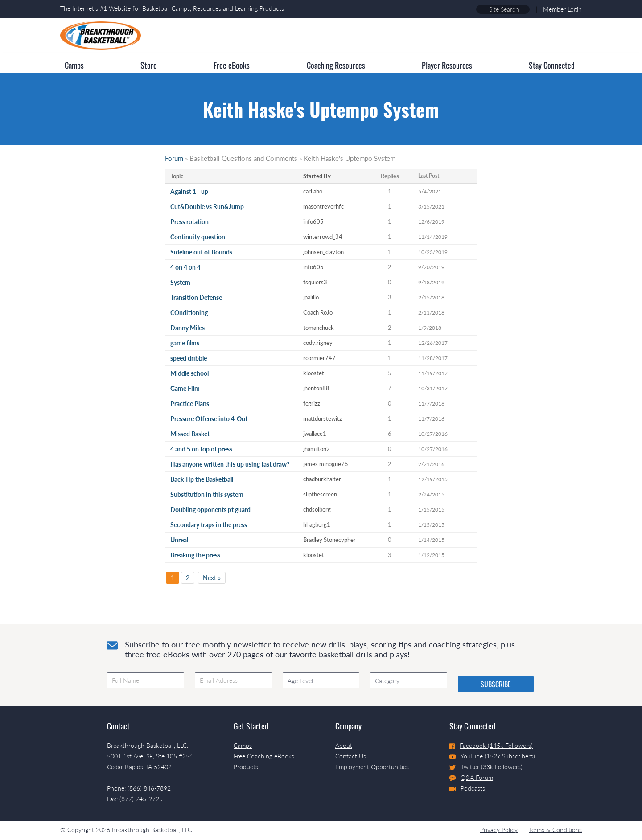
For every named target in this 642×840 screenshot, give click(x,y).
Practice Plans (190, 404)
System (180, 282)
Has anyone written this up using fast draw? (230, 464)
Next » (212, 578)
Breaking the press (195, 555)
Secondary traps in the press (209, 525)
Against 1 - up (189, 191)
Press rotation (189, 222)
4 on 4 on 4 (185, 267)
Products (246, 767)
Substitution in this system (207, 494)
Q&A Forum (471, 778)
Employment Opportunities (372, 767)
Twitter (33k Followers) (486, 767)
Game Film (185, 388)
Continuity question (198, 237)
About (344, 745)
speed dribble (189, 358)
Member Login (562, 9)
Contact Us (351, 756)
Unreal (179, 540)
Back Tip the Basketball (202, 479)
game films (185, 343)
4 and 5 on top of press (201, 449)
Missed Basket (190, 434)
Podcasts (467, 788)
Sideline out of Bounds (201, 252)
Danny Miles (187, 328)
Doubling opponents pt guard (210, 510)
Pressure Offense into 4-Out (209, 419)
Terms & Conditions (555, 830)
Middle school (189, 373)
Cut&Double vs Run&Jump (207, 207)
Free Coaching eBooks (264, 756)
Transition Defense (196, 297)
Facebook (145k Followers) (491, 745)
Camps (243, 745)
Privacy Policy (499, 830)
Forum (174, 158)
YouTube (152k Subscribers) (492, 756)
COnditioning (189, 313)
